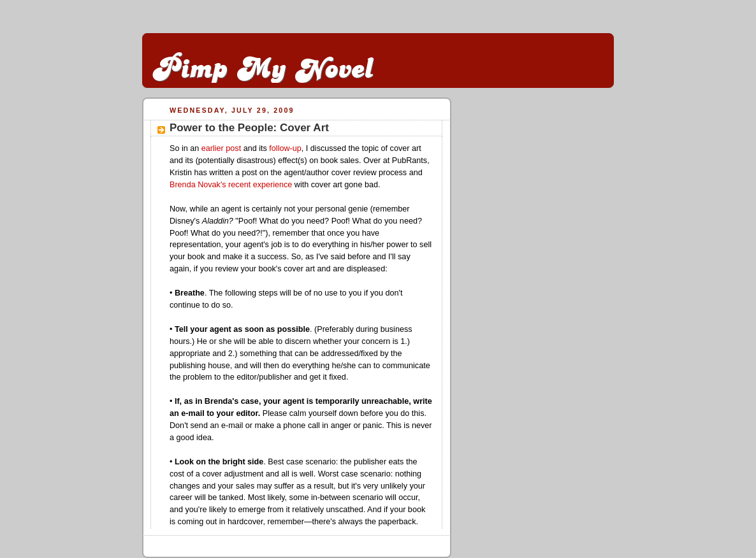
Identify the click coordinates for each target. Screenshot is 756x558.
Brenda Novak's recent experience (231, 185)
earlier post (221, 148)
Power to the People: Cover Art (249, 128)
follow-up (285, 148)
